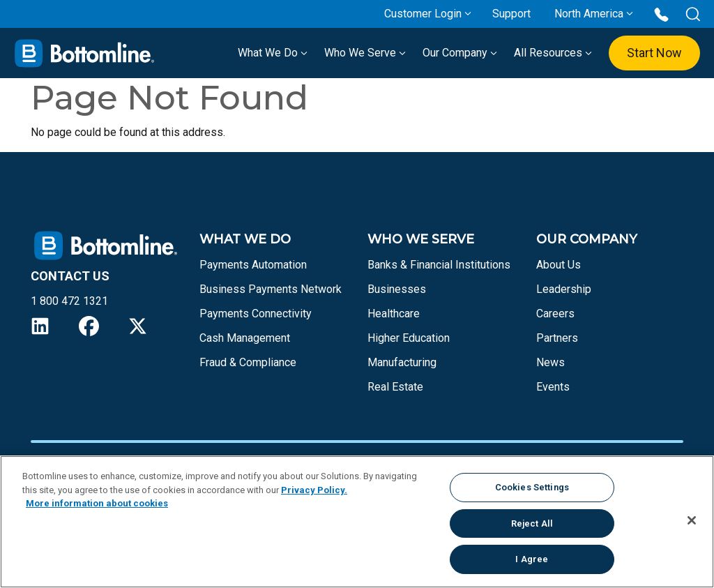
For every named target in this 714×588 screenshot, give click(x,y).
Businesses (397, 289)
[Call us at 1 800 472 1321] (661, 14)
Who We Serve (365, 53)
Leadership (564, 289)
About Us (559, 265)
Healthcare (394, 314)
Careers (555, 314)
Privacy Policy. (314, 490)
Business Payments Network (271, 289)
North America (589, 14)
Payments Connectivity (256, 314)
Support (511, 14)
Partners (557, 338)
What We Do (273, 53)
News (550, 362)
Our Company (460, 53)
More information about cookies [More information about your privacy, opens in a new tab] (97, 503)
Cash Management (245, 338)
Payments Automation (253, 265)
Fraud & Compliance (248, 362)
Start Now (654, 53)
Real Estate (395, 387)
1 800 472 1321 (69, 301)
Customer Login (423, 14)
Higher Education (409, 338)
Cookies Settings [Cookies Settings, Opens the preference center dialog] (532, 487)
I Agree (532, 559)
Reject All (532, 523)
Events (553, 387)
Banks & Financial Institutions (439, 265)
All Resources (553, 53)
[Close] (692, 520)
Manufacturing (402, 362)
